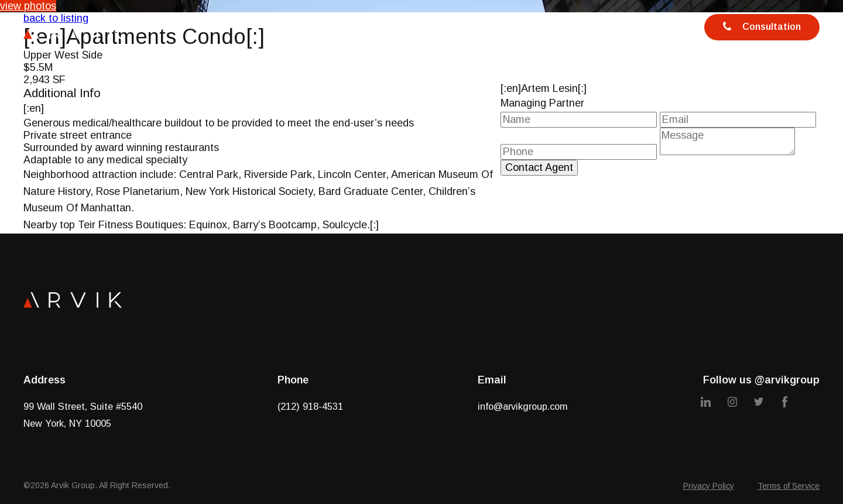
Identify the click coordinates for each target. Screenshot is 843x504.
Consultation (762, 28)
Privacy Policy (709, 486)
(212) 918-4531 (310, 406)
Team (458, 30)
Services (393, 30)
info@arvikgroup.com (523, 406)
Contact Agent (539, 167)
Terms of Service (789, 486)
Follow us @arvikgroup (761, 380)
